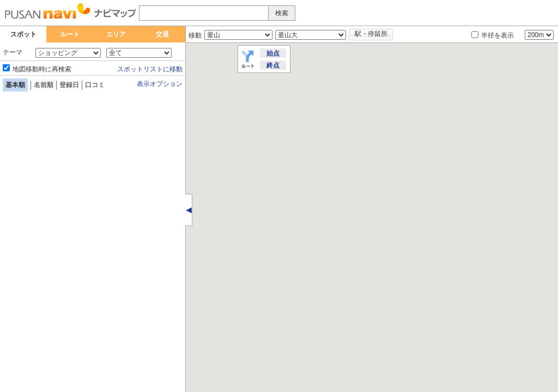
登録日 (69, 85)
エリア (116, 34)
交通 (162, 34)
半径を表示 (498, 35)
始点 (273, 53)
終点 (273, 65)
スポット (23, 34)
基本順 (15, 85)
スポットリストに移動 (150, 69)
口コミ (95, 85)
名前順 (44, 85)
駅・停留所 (371, 34)
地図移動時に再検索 (42, 69)
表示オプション (160, 84)
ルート (70, 34)
